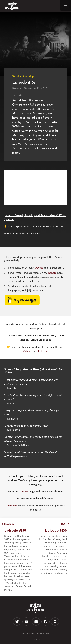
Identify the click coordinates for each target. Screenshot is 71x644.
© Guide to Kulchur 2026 (35, 634)
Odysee (40, 227)
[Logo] (12, 6)
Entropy (43, 351)
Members (12, 506)
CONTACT (35, 640)
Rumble (50, 227)
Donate (52, 273)
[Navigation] (66, 5)
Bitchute (60, 227)
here (38, 234)
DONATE (24, 492)
